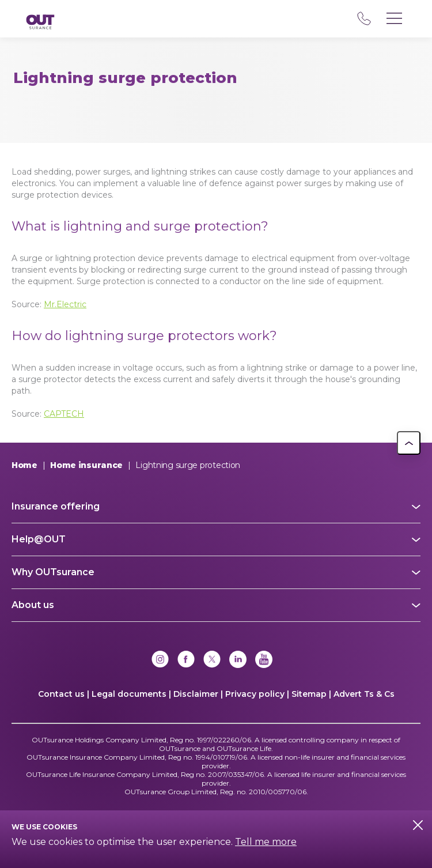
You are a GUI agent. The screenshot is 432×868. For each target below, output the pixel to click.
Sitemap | (311, 694)
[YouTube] (264, 661)
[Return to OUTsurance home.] (40, 23)
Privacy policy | (257, 694)
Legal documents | (131, 694)
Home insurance (86, 465)
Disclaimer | (198, 694)
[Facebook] (186, 661)
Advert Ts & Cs (364, 694)
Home (24, 465)
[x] (212, 661)
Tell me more (266, 842)
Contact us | (64, 694)
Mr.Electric (65, 304)
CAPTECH (64, 414)
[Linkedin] (238, 661)
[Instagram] (160, 661)
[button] (409, 443)
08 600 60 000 (364, 18)
